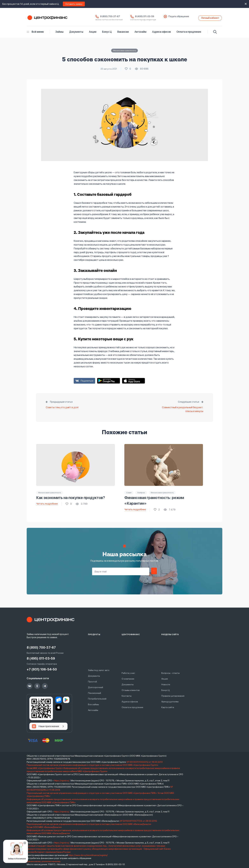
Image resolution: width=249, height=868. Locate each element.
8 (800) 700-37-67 (102, 17)
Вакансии (123, 34)
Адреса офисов (161, 34)
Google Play (109, 382)
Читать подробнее (47, 505)
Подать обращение (171, 17)
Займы (59, 34)
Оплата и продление (189, 34)
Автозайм (140, 34)
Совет (129, 494)
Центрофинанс (47, 19)
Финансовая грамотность (124, 52)
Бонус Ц (107, 34)
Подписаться (154, 573)
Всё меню (35, 34)
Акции (93, 34)
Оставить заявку (74, 4)
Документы (76, 34)
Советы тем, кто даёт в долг (62, 409)
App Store (133, 382)
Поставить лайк (128, 71)
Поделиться (87, 382)
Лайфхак (141, 494)
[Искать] (215, 34)
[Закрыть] (25, 843)
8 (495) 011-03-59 (137, 17)
